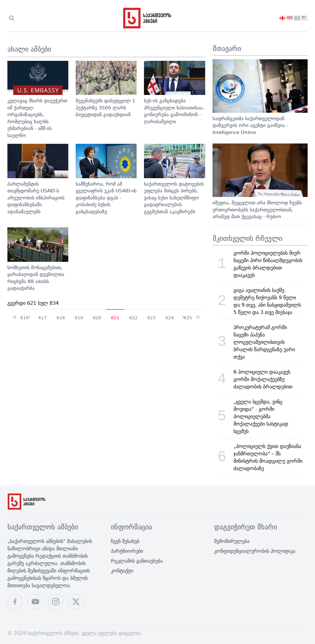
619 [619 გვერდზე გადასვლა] (79, 317)
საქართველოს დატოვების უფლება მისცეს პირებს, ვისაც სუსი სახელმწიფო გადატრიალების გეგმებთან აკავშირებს (174, 198)
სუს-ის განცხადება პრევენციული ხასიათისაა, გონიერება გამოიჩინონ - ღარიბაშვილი (174, 111)
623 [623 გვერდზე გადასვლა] (152, 317)
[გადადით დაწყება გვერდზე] (15, 314)
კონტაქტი (122, 571)
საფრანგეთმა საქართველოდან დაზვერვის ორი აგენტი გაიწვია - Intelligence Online (250, 125)
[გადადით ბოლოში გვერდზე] (198, 314)
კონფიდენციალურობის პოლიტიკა (255, 551)
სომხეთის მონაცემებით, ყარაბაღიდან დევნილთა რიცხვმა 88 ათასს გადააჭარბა (36, 278)
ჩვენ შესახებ (125, 541)
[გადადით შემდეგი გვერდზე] (183, 314)
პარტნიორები (127, 551)
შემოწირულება (232, 541)
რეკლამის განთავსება (137, 561)
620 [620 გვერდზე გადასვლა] (97, 317)
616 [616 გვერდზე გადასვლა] (24, 317)
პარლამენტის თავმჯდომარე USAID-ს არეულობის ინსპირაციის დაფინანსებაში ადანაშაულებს (36, 198)
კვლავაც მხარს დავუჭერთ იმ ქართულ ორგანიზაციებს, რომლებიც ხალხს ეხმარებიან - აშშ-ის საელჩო (37, 118)
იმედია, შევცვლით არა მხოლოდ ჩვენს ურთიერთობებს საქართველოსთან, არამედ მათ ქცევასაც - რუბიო (257, 210)
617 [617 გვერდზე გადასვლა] (43, 317)
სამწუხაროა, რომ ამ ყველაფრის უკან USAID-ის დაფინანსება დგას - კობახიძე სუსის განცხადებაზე (106, 198)
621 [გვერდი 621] (115, 317)
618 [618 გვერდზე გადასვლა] (61, 317)
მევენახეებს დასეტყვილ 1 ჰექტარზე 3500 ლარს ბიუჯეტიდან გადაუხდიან (106, 108)
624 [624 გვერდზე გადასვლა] (170, 317)
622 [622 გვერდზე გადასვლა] (133, 317)
